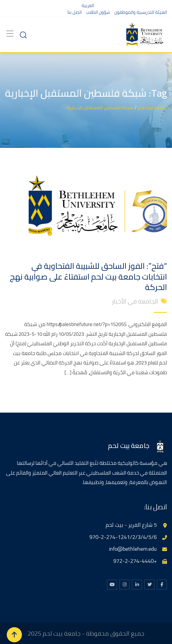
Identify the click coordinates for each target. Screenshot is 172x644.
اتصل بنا (75, 12)
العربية (88, 5)
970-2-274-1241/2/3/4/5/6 (123, 537)
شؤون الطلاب (98, 12)
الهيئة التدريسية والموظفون (141, 12)
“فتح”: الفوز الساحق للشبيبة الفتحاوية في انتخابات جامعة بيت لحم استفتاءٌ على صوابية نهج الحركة (88, 276)
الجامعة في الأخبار (135, 301)
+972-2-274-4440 (135, 561)
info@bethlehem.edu (133, 549)
